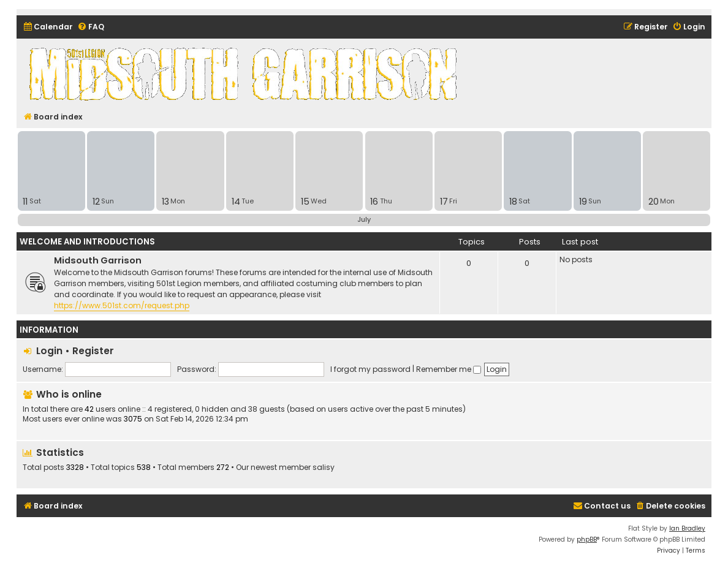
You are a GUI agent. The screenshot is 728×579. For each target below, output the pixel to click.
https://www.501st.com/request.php (122, 305)
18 (513, 202)
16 (374, 202)
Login (49, 351)
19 (583, 202)
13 (165, 202)
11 (25, 202)
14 (236, 202)
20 (654, 202)
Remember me (449, 369)
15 (305, 202)
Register (93, 351)
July (364, 219)
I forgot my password (370, 369)
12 (96, 202)
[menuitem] (48, 27)
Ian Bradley (687, 528)
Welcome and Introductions (87, 242)
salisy (324, 467)
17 (444, 202)
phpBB (587, 539)
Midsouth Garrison (98, 260)
